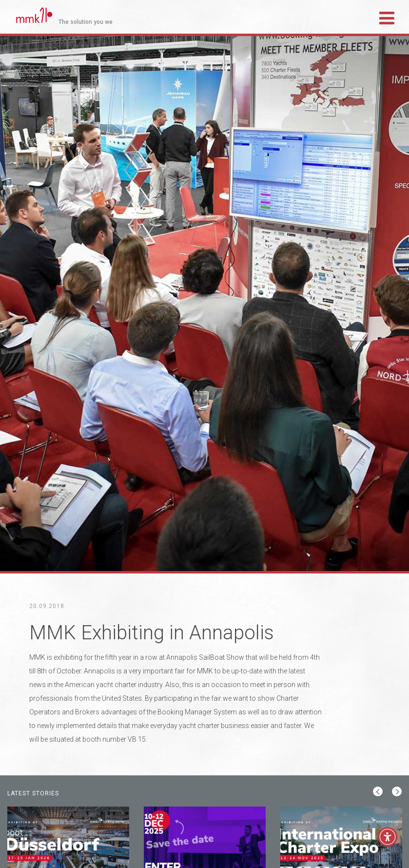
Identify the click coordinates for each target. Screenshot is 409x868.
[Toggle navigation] (387, 17)
